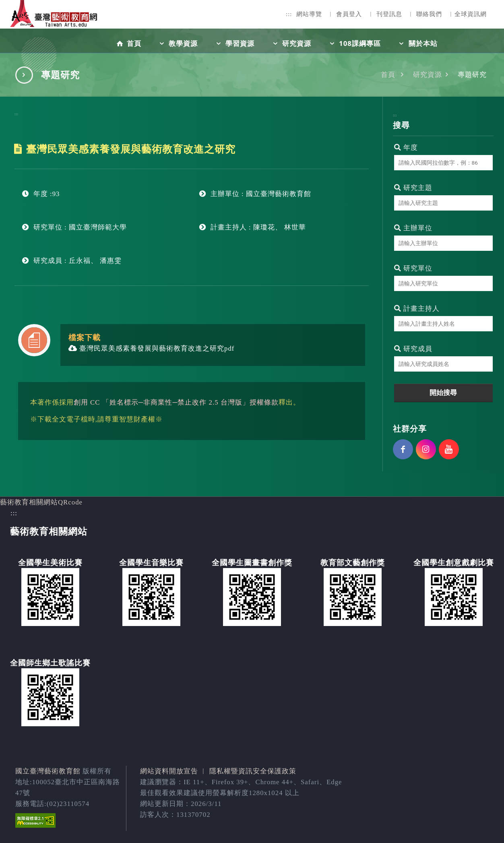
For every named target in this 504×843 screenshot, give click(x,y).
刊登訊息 (389, 14)
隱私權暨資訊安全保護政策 (253, 771)
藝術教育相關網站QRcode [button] (41, 502)
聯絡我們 (429, 14)
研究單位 (413, 268)
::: (289, 14)
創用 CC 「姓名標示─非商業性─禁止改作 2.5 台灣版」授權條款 (176, 402)
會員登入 (349, 14)
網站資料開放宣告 (169, 771)
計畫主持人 (417, 309)
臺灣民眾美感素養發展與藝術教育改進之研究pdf (152, 348)
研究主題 (413, 188)
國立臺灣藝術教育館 (48, 771)
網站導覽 (309, 14)
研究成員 (413, 349)
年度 (406, 148)
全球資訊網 (471, 14)
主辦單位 (413, 228)
